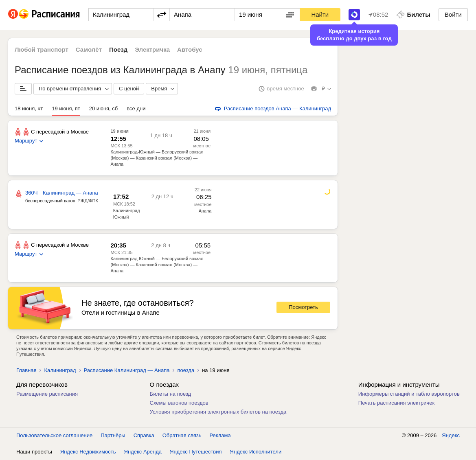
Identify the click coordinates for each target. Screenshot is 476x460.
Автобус (190, 49)
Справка (144, 435)
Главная (26, 370)
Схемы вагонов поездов (179, 403)
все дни (136, 108)
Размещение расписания (47, 394)
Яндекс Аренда (143, 452)
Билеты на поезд (171, 394)
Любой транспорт (42, 49)
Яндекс (451, 435)
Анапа (205, 211)
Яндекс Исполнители (256, 452)
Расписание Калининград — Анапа (127, 370)
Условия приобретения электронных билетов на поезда (218, 412)
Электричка (152, 49)
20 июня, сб (103, 108)
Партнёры (113, 435)
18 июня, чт (29, 108)
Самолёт (89, 49)
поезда (186, 370)
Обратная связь (182, 435)
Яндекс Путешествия (196, 452)
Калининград (60, 370)
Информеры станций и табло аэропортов (409, 394)
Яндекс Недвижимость (88, 452)
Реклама (220, 435)
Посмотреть (303, 307)
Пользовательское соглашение (54, 435)
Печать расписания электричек (396, 403)
